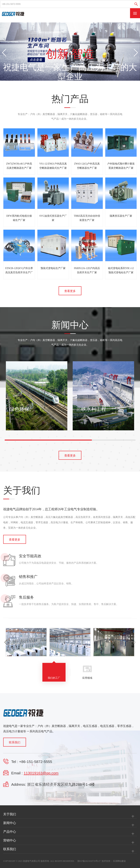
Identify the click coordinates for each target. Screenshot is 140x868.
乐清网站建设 (119, 861)
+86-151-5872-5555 (36, 762)
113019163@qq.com (41, 773)
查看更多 (70, 291)
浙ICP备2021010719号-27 (89, 861)
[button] (136, 53)
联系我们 (15, 742)
